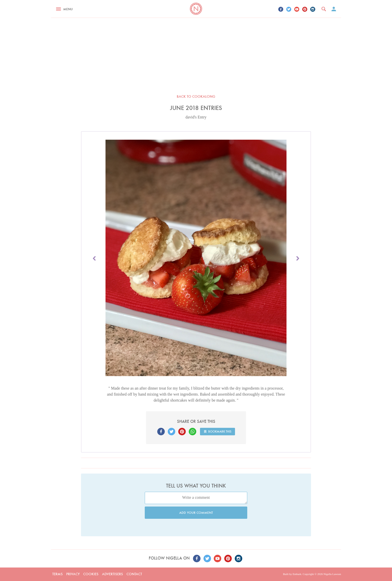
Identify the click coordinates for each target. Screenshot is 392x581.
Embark (297, 574)
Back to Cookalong (196, 96)
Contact (134, 574)
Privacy (73, 574)
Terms (57, 574)
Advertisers (112, 574)
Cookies (91, 574)
